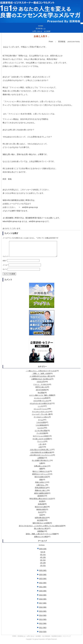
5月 (43, 558)
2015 (43, 614)
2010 (43, 635)
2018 (43, 602)
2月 (43, 566)
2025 (43, 573)
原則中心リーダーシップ (40, 477)
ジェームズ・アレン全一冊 (41, 417)
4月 (43, 560)
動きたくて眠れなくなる (41, 474)
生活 (41, 518)
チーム (40, 423)
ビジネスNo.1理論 (41, 434)
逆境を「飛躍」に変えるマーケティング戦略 (41, 537)
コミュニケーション (40, 412)
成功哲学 (40, 499)
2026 (43, 552)
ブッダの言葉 (41, 436)
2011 (43, 631)
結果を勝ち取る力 (41, 521)
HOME (41, 26)
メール (5, 268)
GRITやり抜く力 (41, 390)
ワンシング (41, 444)
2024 (43, 578)
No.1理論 (41, 396)
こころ (40, 409)
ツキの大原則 (41, 425)
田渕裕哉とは (41, 29)
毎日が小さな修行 (41, 510)
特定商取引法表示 (57, 639)
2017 (43, 606)
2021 (43, 590)
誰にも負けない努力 (41, 531)
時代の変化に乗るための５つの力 (41, 502)
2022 (43, 586)
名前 (5, 264)
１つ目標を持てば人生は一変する (41, 379)
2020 (43, 594)
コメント (6, 259)
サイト (5, 272)
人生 (40, 450)
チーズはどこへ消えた (41, 420)
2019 (43, 598)
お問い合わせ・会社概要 (41, 31)
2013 (43, 622)
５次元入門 (40, 385)
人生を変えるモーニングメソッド (41, 458)
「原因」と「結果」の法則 (41, 376)
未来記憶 (41, 507)
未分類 (41, 504)
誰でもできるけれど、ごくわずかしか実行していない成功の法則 (41, 529)
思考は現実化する (41, 491)
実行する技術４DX (41, 480)
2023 (43, 582)
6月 (43, 555)
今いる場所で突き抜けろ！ (41, 463)
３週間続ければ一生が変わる (41, 382)
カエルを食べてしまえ (41, 404)
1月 (43, 569)
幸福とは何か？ (40, 485)
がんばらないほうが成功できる (40, 406)
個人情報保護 (46, 639)
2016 (43, 610)
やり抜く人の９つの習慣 (41, 442)
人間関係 (40, 461)
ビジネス (40, 431)
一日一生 (41, 447)
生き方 (40, 515)
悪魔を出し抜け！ (41, 493)
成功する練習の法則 (41, 496)
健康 (41, 472)
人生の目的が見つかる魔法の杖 (41, 455)
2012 (43, 626)
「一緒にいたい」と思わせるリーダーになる (41, 374)
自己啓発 (40, 523)
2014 (43, 618)
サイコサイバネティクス (40, 415)
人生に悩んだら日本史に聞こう (40, 453)
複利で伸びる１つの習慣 (41, 526)
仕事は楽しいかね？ (41, 469)
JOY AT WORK (41, 393)
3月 (43, 563)
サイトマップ (67, 639)
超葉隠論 (40, 534)
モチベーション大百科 (40, 439)
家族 (41, 483)
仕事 (41, 466)
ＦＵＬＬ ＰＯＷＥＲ (41, 387)
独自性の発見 (41, 512)
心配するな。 (41, 488)
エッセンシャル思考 (41, 401)
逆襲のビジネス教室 (41, 540)
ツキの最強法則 (41, 428)
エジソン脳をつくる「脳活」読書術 (41, 398)
